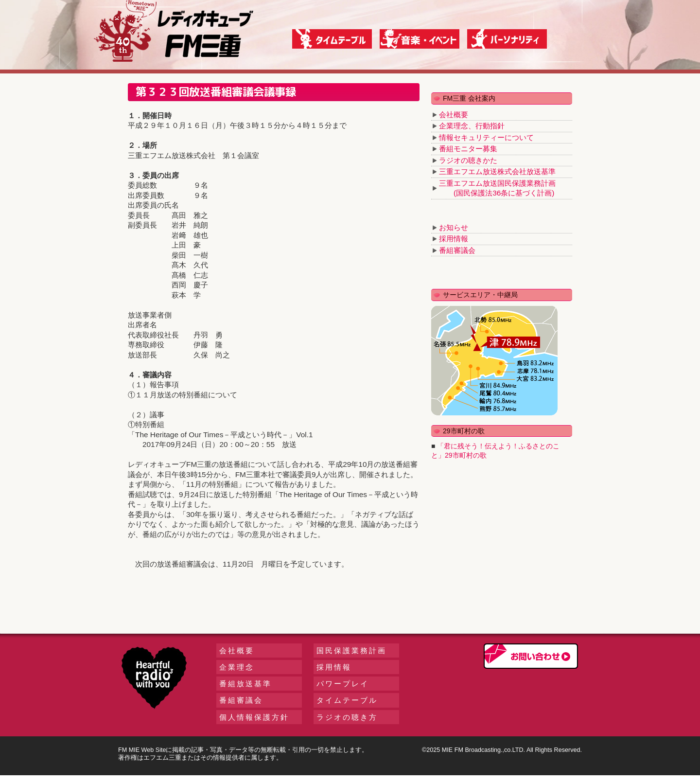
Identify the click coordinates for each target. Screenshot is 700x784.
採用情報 (454, 239)
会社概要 (454, 115)
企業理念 (237, 667)
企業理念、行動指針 (472, 126)
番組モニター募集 (468, 149)
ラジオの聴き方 (347, 717)
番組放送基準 (245, 684)
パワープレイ (343, 684)
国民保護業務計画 (351, 650)
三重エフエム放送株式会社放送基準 (497, 171)
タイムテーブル (347, 700)
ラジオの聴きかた (468, 160)
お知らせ (454, 227)
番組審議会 (457, 250)
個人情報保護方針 (254, 717)
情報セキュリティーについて (486, 137)
